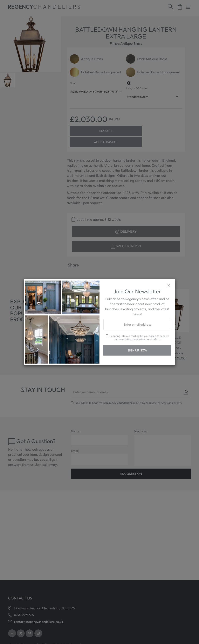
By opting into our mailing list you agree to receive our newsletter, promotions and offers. (137, 338)
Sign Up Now (137, 350)
